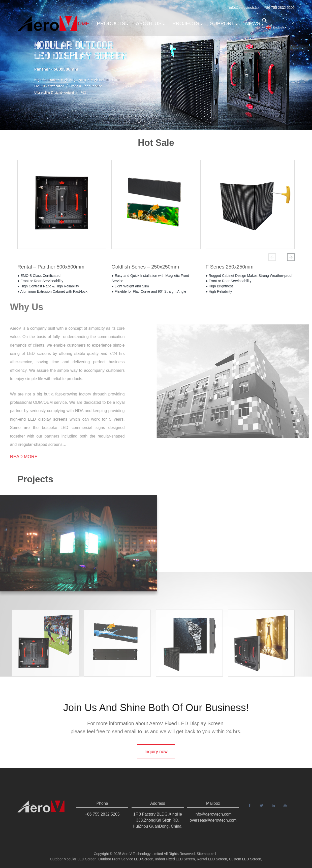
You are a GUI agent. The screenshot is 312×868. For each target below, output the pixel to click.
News (254, 23)
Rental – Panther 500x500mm (51, 269)
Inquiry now (156, 767)
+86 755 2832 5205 (279, 8)
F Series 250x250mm (230, 269)
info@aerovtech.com (245, 8)
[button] (272, 257)
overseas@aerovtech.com (213, 829)
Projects (188, 23)
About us (150, 23)
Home (82, 23)
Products (113, 23)
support (224, 23)
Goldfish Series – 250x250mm (145, 269)
